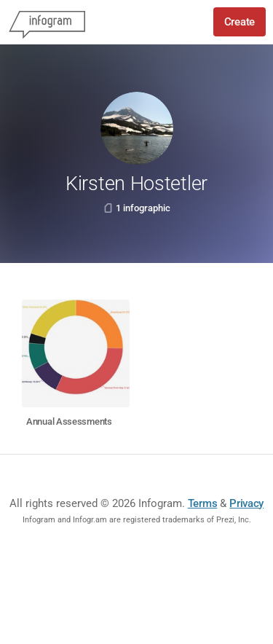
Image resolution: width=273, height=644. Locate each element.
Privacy (246, 503)
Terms (203, 503)
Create (240, 22)
